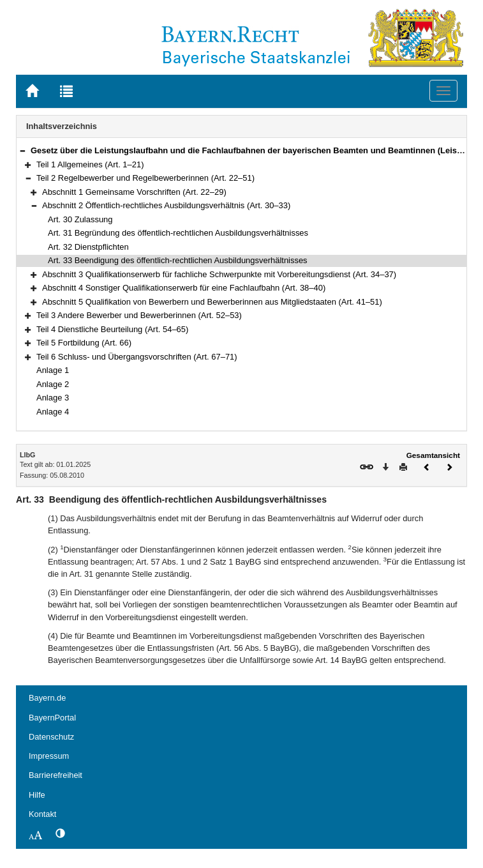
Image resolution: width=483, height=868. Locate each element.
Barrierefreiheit (56, 775)
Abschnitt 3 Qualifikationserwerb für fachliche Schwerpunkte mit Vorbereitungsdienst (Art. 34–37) (219, 274)
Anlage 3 (53, 398)
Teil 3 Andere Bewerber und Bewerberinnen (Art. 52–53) (139, 315)
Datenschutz (51, 737)
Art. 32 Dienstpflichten (88, 247)
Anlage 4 (53, 412)
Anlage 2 (53, 384)
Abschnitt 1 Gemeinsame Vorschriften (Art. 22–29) (134, 192)
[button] (22, 150)
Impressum (49, 756)
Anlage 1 (53, 370)
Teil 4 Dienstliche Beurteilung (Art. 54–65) (112, 329)
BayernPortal (52, 718)
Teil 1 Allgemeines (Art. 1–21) (90, 164)
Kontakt (42, 814)
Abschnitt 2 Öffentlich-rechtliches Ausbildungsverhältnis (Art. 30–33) (166, 205)
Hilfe (37, 795)
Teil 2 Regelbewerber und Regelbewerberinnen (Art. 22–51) (145, 178)
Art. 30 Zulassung (80, 219)
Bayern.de (47, 698)
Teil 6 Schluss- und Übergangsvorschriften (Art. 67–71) (137, 357)
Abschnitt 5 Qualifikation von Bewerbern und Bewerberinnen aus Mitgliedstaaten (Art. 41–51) (212, 302)
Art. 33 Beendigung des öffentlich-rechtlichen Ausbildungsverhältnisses (178, 260)
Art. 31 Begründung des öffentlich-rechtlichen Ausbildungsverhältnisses (178, 233)
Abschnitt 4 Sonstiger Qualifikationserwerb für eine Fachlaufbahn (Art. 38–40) (184, 288)
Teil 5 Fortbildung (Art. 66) (84, 343)
